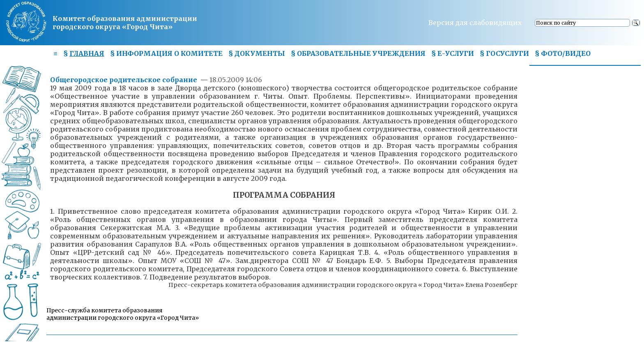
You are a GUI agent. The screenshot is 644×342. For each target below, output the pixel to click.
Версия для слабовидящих (475, 23)
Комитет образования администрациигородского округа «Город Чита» (125, 23)
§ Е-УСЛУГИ (453, 53)
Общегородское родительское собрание (124, 80)
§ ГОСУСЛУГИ (504, 53)
